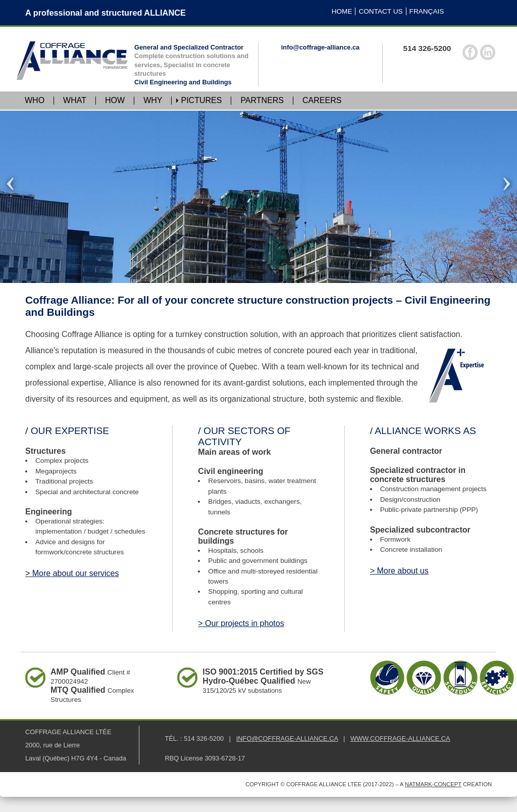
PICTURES (201, 101)
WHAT (75, 101)
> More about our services (72, 573)
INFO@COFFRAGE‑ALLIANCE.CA (287, 738)
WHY (153, 101)
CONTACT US (380, 11)
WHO (35, 101)
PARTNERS (262, 101)
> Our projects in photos (241, 623)
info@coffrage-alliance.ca (320, 47)
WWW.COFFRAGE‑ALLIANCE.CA (400, 738)
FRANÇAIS (427, 11)
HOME (342, 11)
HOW (115, 101)
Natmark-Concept (433, 784)
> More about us (399, 571)
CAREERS (322, 101)
